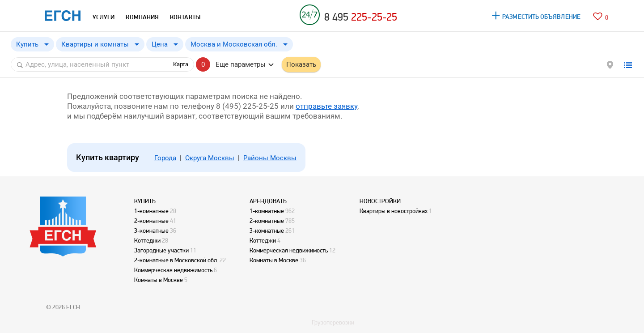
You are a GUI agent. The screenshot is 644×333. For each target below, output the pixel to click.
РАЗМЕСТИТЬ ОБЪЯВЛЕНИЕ (541, 17)
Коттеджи (147, 240)
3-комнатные (151, 231)
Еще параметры (241, 64)
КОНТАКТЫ (185, 17)
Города (165, 158)
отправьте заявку (326, 106)
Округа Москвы (210, 158)
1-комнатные (151, 211)
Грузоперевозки (333, 322)
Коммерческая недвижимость (173, 270)
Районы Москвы (270, 158)
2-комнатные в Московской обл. (176, 260)
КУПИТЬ (145, 201)
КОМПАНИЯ (142, 17)
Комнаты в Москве (159, 280)
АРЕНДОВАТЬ (268, 201)
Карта (181, 64)
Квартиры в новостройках (394, 211)
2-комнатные (151, 221)
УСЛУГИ (104, 17)
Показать (301, 64)
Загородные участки (161, 250)
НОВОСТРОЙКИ (380, 201)
